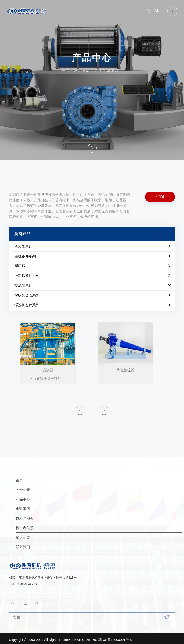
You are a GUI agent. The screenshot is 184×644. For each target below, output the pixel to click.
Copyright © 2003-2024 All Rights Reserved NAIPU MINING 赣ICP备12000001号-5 (70, 637)
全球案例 (49, 506)
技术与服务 (51, 516)
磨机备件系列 (25, 254)
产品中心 (49, 497)
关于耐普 (49, 487)
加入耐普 (49, 535)
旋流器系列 (23, 283)
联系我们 (49, 544)
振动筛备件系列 (27, 273)
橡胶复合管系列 (27, 293)
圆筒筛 (20, 264)
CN (157, 8)
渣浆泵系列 (23, 244)
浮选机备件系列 (27, 303)
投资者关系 (51, 526)
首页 (45, 478)
